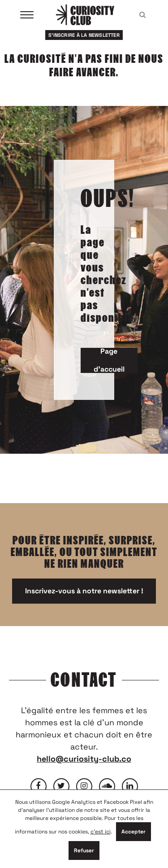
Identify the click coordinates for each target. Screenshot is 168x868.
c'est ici (101, 832)
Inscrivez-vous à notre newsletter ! (84, 591)
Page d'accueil (109, 360)
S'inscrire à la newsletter (84, 35)
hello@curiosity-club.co (84, 759)
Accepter (134, 832)
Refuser (84, 850)
